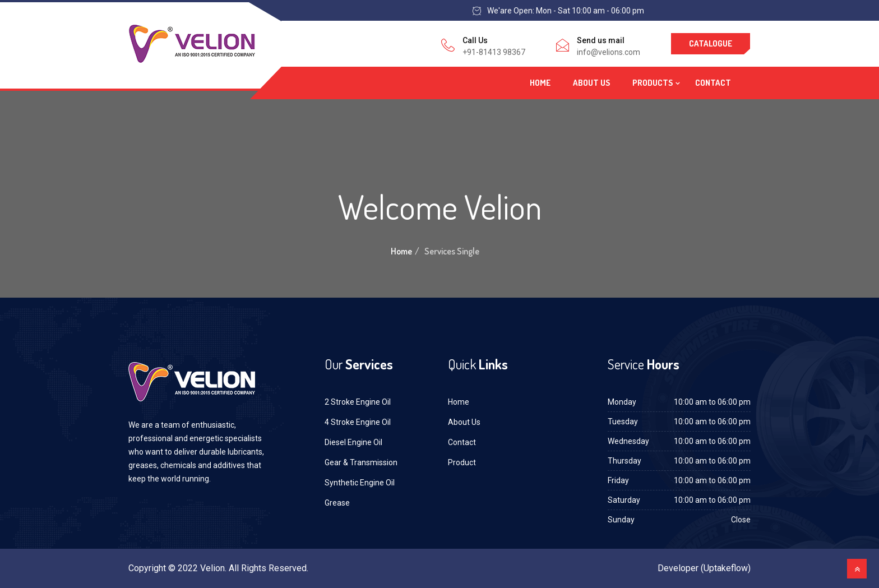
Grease (337, 503)
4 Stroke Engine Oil (358, 422)
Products (653, 83)
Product (462, 462)
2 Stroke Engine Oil (358, 402)
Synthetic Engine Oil (360, 483)
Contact (713, 83)
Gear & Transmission (361, 462)
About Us (591, 83)
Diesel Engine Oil (353, 442)
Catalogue (711, 43)
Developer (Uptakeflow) (704, 568)
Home (540, 83)
